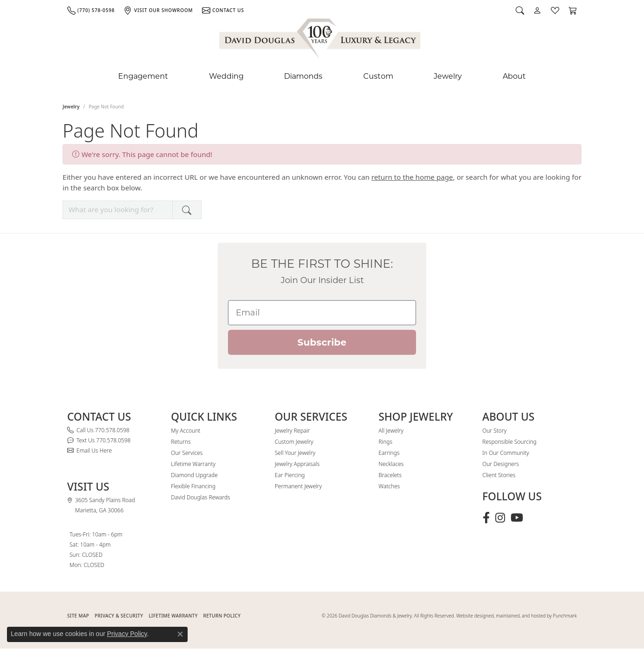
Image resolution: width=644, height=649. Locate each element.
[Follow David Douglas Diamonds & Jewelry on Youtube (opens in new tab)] (517, 518)
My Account (186, 431)
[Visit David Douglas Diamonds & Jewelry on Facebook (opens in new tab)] (486, 518)
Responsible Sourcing (509, 442)
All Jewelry (391, 431)
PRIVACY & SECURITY (119, 616)
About (514, 76)
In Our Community (506, 453)
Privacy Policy (127, 634)
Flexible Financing (193, 486)
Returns (181, 442)
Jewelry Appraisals (297, 464)
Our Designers (501, 464)
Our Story (494, 431)
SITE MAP (78, 616)
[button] (520, 10)
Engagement (143, 76)
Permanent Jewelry (298, 486)
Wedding (226, 76)
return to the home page (412, 177)
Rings (385, 442)
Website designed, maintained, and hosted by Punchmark (517, 616)
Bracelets (390, 475)
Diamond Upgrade (194, 475)
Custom (378, 76)
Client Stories (499, 475)
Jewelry (448, 76)
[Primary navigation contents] (322, 76)
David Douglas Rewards (201, 497)
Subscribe (322, 342)
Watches (389, 486)
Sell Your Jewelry (295, 453)
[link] (91, 10)
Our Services (187, 453)
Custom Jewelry (294, 442)
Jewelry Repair (292, 431)
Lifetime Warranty (193, 464)
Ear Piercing (290, 475)
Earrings (389, 453)
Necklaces (391, 464)
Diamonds (303, 76)
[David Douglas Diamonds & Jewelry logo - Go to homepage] (321, 40)
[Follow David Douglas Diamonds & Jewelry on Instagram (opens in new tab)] (500, 518)
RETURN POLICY (222, 616)
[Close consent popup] (180, 634)
